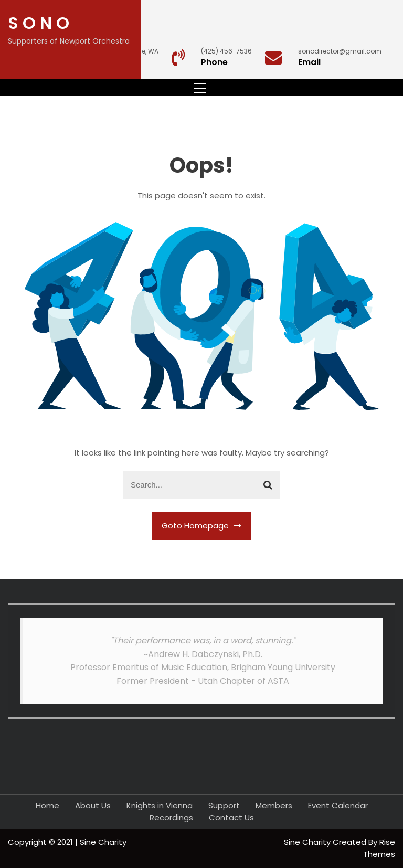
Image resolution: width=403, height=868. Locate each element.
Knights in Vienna (160, 805)
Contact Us (231, 817)
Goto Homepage (201, 526)
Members (274, 805)
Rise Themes (379, 848)
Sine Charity (308, 842)
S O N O (39, 23)
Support (224, 805)
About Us (93, 805)
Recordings (171, 817)
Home (47, 805)
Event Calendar (338, 805)
